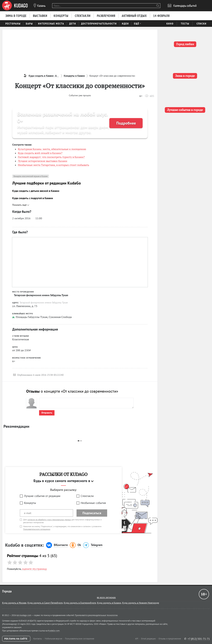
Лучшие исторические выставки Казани (43, 161)
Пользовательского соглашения (37, 529)
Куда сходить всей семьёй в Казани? (40, 153)
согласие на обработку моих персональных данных (49, 520)
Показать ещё (21, 205)
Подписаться (92, 513)
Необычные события (93, 503)
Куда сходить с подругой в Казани (33, 198)
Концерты (30, 503)
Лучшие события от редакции (42, 496)
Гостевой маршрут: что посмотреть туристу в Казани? (51, 157)
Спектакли (87, 496)
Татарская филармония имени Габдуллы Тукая (41, 295)
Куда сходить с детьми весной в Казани (36, 191)
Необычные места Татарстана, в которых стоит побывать (53, 165)
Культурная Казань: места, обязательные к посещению (52, 149)
